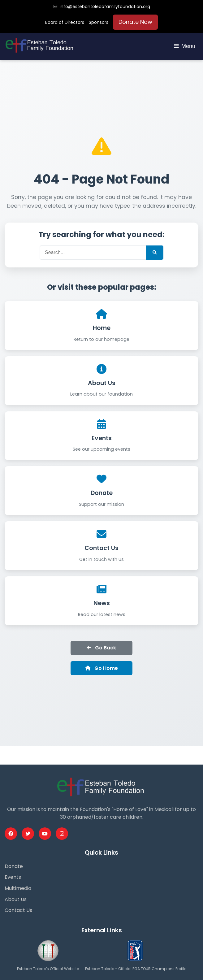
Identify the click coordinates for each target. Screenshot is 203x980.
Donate (102, 493)
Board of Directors (65, 22)
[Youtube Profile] (45, 834)
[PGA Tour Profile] (136, 963)
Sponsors (99, 22)
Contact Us (101, 548)
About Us (102, 383)
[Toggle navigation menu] (185, 46)
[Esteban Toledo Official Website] (48, 963)
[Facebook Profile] (11, 834)
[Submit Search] (155, 253)
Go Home (101, 668)
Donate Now (135, 22)
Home (102, 328)
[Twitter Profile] (28, 834)
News (102, 603)
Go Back (101, 648)
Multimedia (18, 888)
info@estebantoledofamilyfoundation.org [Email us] (101, 7)
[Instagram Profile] (62, 834)
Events (102, 438)
